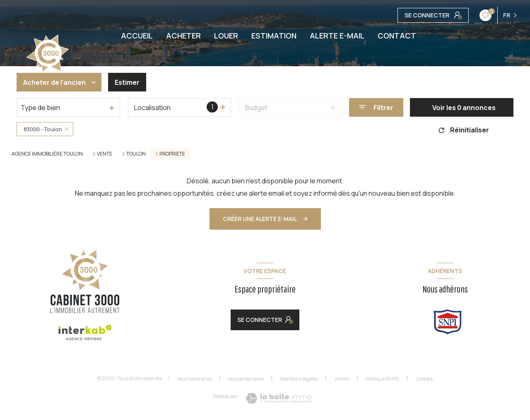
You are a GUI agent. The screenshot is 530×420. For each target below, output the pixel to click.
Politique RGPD (383, 379)
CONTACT (397, 36)
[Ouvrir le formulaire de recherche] (376, 107)
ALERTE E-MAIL (337, 36)
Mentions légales (299, 379)
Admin (342, 379)
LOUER (226, 36)
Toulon (136, 154)
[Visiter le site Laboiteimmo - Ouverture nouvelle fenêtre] (278, 398)
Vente (105, 154)
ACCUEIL (137, 36)
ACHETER (183, 36)
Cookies (424, 379)
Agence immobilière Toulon (47, 154)
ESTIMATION (274, 36)
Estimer (127, 82)
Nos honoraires (195, 379)
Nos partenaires (246, 379)
